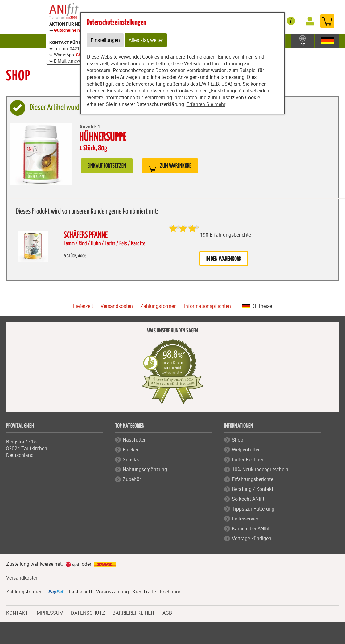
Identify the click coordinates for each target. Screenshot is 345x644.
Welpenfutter (246, 450)
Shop (238, 440)
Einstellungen (105, 40)
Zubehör (132, 479)
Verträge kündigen (252, 538)
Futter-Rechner (248, 459)
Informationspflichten (207, 306)
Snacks (131, 459)
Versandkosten (117, 306)
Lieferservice (246, 519)
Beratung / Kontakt (253, 489)
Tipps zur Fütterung (253, 509)
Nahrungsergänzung (145, 469)
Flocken (131, 450)
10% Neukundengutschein (260, 469)
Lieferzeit (83, 306)
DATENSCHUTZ (88, 612)
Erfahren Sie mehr (206, 104)
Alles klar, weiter (146, 40)
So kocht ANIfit (248, 499)
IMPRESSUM (49, 612)
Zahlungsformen (158, 306)
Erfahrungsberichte (253, 479)
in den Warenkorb (224, 259)
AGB (167, 613)
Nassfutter (134, 440)
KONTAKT (17, 612)
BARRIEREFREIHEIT (134, 612)
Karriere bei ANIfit (251, 528)
